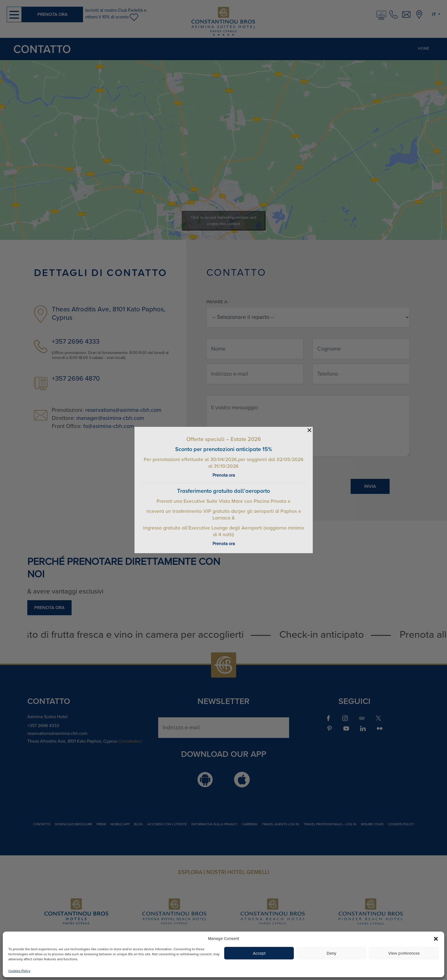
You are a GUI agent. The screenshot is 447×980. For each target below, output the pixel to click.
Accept (259, 953)
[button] (436, 939)
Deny (331, 953)
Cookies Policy (19, 971)
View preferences (404, 953)
